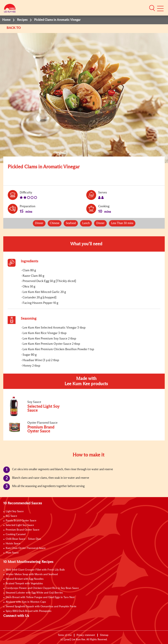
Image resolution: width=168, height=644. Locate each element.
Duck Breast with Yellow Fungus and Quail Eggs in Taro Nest (40, 597)
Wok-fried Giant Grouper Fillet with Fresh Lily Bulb (35, 570)
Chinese (55, 223)
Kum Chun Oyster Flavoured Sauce (26, 548)
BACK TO (14, 28)
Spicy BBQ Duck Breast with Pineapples (29, 611)
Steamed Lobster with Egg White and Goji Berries (34, 593)
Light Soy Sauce (15, 512)
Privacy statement (86, 635)
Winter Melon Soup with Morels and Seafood (32, 574)
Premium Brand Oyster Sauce (23, 530)
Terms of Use (65, 635)
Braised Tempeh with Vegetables (24, 584)
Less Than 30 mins (122, 223)
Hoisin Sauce (13, 544)
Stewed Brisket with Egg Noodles (25, 579)
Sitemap (104, 635)
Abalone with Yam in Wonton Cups (26, 602)
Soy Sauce (11, 516)
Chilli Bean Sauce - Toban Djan (23, 539)
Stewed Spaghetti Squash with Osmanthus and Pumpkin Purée (41, 607)
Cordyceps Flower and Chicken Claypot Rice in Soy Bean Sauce (42, 588)
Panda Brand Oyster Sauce (21, 521)
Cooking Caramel (16, 534)
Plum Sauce (12, 553)
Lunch (86, 223)
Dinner (39, 223)
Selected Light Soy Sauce (20, 525)
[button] (152, 8)
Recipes (22, 20)
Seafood (71, 223)
